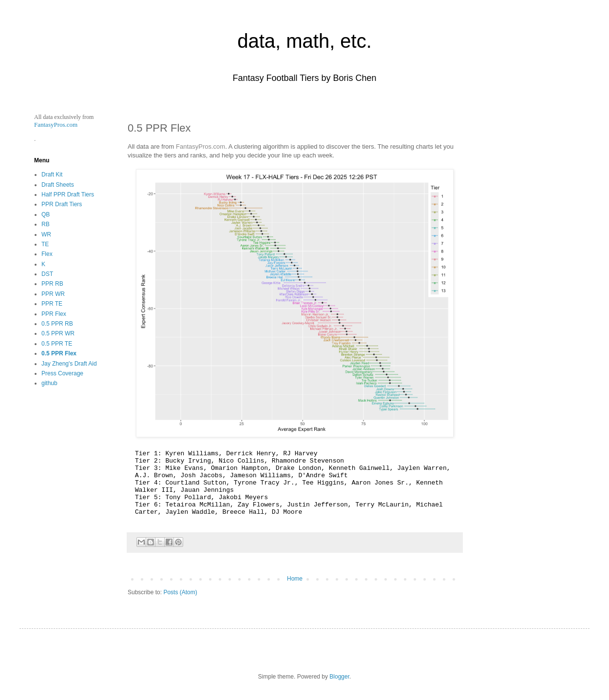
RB (46, 224)
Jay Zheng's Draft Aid (69, 364)
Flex (47, 254)
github (49, 383)
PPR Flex (54, 314)
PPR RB (52, 284)
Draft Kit (52, 175)
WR (46, 234)
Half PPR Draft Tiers (68, 194)
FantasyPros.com (200, 146)
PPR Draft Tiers (62, 204)
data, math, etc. (304, 41)
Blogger (339, 677)
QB (46, 214)
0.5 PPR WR (58, 333)
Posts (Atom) (180, 592)
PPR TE (52, 304)
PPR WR (53, 294)
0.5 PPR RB (57, 324)
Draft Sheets (58, 185)
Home (295, 579)
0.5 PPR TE (57, 344)
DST (47, 274)
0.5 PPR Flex (59, 353)
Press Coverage (62, 373)
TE (45, 244)
